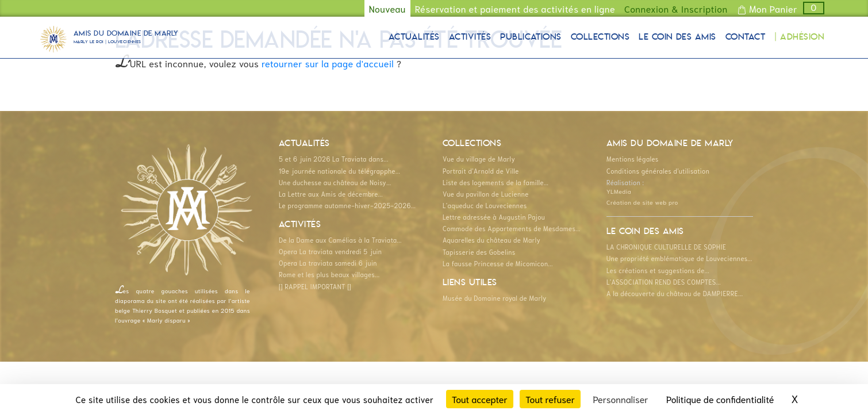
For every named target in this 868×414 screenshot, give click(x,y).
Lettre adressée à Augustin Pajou (494, 217)
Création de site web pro (642, 202)
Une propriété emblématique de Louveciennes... (679, 258)
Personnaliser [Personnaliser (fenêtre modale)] (620, 399)
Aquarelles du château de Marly (491, 240)
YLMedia (619, 191)
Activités (470, 37)
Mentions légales (633, 159)
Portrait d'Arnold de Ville (481, 171)
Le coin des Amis (677, 37)
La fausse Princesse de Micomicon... (498, 263)
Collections (600, 37)
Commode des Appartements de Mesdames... (512, 228)
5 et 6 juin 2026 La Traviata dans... (334, 159)
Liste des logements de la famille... (496, 182)
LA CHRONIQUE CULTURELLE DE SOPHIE (666, 247)
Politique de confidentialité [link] (720, 399)
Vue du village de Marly (479, 159)
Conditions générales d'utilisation (658, 171)
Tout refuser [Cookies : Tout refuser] (550, 399)
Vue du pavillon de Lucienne (486, 194)
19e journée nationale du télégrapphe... (339, 171)
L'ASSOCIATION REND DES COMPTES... (664, 282)
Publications (531, 37)
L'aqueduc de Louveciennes (485, 205)
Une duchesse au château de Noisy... (335, 182)
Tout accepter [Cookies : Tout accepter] (480, 399)
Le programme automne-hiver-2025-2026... (347, 205)
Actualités (414, 37)
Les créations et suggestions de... (658, 270)
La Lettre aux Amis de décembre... (331, 194)
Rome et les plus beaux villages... (329, 274)
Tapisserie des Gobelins (479, 252)
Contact (745, 37)
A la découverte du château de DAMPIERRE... (675, 293)
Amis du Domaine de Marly (126, 39)
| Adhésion (799, 37)
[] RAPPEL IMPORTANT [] (315, 286)
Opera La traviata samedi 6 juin (328, 263)
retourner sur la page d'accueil (328, 63)
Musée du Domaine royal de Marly (495, 298)
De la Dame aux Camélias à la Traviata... (340, 240)
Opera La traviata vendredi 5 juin (330, 251)
